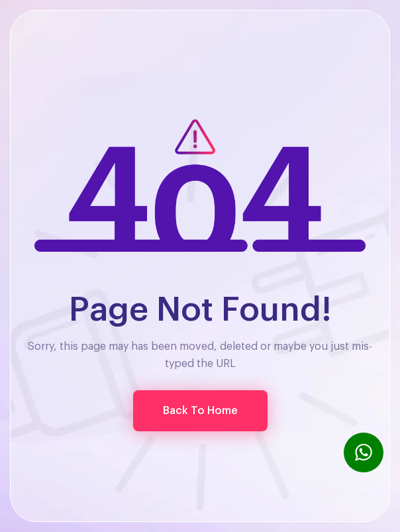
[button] (200, 411)
